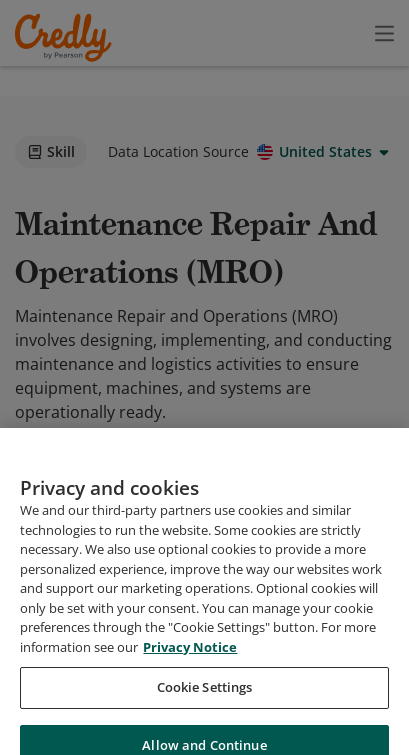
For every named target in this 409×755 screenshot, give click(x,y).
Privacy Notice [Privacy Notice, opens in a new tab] (190, 685)
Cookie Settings (205, 726)
